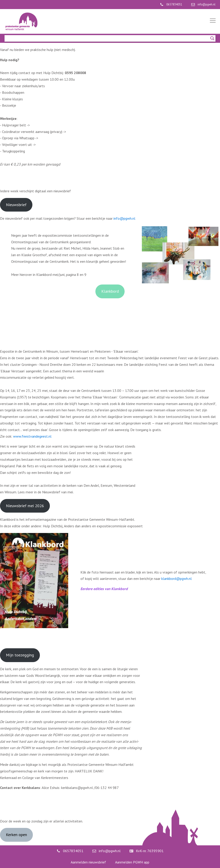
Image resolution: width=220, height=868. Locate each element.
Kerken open (16, 835)
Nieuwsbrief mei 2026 (25, 506)
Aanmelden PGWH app (132, 862)
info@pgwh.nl (124, 218)
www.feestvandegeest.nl (32, 436)
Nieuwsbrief (16, 205)
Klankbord (110, 291)
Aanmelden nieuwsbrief (88, 862)
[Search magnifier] (212, 38)
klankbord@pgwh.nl (176, 579)
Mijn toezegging (20, 655)
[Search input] (108, 38)
